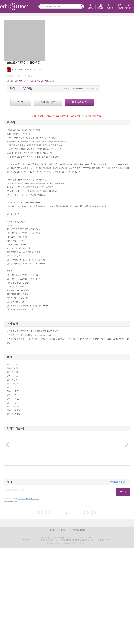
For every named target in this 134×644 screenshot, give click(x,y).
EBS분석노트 (24, 81)
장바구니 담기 (48, 102)
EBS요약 (15, 81)
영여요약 (40, 81)
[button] (7, 448)
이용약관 (52, 530)
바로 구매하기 (79, 102)
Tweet (87, 95)
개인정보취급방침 (79, 530)
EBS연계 (33, 81)
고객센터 (64, 530)
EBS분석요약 (50, 81)
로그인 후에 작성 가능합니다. (59, 492)
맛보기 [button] (21, 102)
